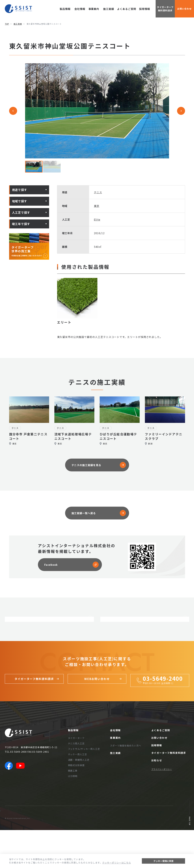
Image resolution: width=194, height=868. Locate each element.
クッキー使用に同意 (163, 861)
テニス (98, 192)
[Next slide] (181, 111)
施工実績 (109, 9)
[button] (34, 167)
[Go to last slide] (13, 111)
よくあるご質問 (127, 9)
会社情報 (78, 9)
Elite (97, 219)
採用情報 (145, 9)
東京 (97, 206)
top (7, 24)
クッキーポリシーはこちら (117, 863)
